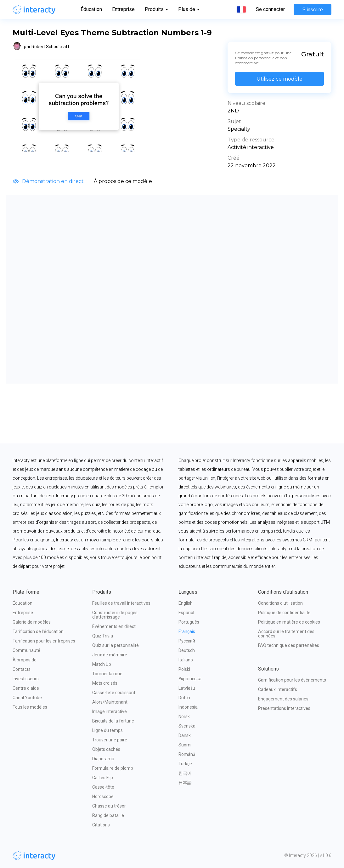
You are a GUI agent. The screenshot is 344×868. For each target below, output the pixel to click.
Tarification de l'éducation (38, 631)
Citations (101, 825)
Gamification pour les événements (292, 680)
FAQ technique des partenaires (289, 645)
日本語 (185, 783)
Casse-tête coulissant (114, 693)
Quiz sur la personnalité (116, 645)
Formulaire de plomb (113, 768)
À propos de (25, 660)
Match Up (102, 664)
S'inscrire (313, 10)
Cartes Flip (103, 778)
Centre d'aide (26, 688)
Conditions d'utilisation (280, 603)
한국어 (185, 773)
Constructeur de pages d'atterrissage (115, 615)
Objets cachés (106, 749)
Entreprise (123, 9)
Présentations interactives (284, 708)
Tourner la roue (107, 674)
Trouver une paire (110, 740)
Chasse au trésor (109, 806)
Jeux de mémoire (110, 655)
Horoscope (103, 797)
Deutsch (187, 650)
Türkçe (185, 764)
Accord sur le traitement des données (287, 634)
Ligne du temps (107, 730)
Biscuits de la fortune (113, 721)
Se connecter (270, 9)
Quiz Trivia (103, 636)
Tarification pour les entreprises (44, 641)
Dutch (184, 698)
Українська (190, 679)
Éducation (91, 9)
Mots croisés (105, 683)
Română (187, 754)
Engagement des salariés (283, 699)
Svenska (187, 726)
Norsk (184, 717)
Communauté (26, 650)
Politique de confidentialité (284, 613)
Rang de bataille (108, 815)
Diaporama (103, 759)
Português (189, 622)
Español (186, 613)
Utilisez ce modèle (279, 79)
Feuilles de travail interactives (121, 603)
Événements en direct (114, 626)
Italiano (186, 660)
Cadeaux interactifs (278, 689)
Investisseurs (26, 679)
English (186, 603)
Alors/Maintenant (110, 702)
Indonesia (188, 707)
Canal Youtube (27, 698)
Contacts (22, 669)
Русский (187, 641)
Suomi (185, 745)
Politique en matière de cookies (289, 622)
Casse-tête (103, 787)
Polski (184, 669)
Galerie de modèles (32, 622)
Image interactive (110, 711)
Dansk (185, 735)
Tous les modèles (30, 707)
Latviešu (187, 688)
